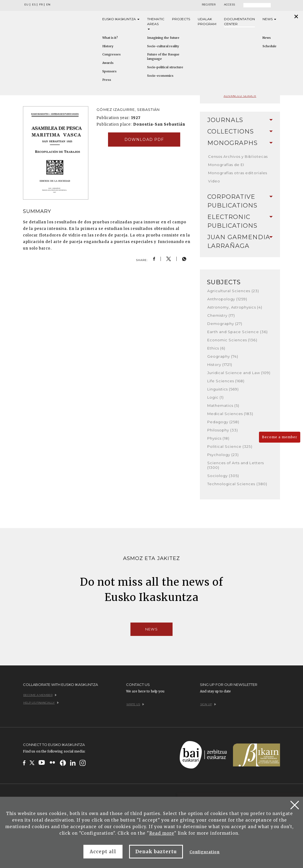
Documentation (239, 22)
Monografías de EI (226, 165)
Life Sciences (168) (226, 381)
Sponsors (109, 71)
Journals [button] (240, 120)
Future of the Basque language (163, 57)
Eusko (121, 19)
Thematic (156, 23)
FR (41, 5)
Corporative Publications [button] (240, 201)
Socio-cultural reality (163, 46)
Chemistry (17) (221, 315)
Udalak (207, 22)
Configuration (205, 852)
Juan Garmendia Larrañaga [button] (240, 242)
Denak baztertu (156, 852)
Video (214, 181)
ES (34, 5)
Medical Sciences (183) (230, 414)
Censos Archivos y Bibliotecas (238, 156)
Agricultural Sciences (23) (233, 291)
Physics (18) (218, 438)
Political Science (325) (230, 446)
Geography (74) (223, 356)
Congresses (111, 54)
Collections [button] (240, 131)
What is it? (110, 38)
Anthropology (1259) (227, 299)
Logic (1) (215, 397)
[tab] (240, 120)
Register (209, 5)
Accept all (103, 852)
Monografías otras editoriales (238, 173)
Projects (181, 19)
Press (107, 80)
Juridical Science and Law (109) (239, 373)
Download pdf (144, 140)
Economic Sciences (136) (232, 340)
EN (48, 5)
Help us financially (41, 703)
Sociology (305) (223, 476)
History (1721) (220, 365)
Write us (135, 704)
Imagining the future (163, 38)
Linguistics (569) (223, 389)
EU (26, 5)
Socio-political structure (165, 67)
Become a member (280, 437)
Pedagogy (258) (223, 422)
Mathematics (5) (223, 405)
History (108, 46)
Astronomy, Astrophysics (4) (235, 307)
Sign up (208, 704)
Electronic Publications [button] (240, 221)
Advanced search (240, 96)
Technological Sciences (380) (237, 484)
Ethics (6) (216, 348)
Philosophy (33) (223, 430)
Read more (162, 833)
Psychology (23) (223, 455)
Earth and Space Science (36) (238, 332)
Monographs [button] (240, 143)
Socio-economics (160, 76)
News (269, 19)
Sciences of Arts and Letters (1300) (236, 465)
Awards (108, 63)
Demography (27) (225, 324)
